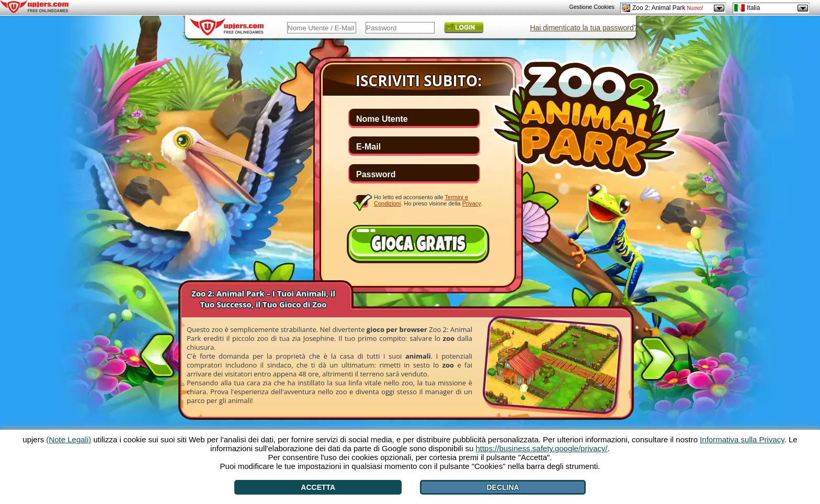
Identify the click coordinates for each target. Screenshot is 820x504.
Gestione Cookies (592, 7)
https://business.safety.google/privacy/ (541, 448)
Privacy (471, 203)
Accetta (318, 487)
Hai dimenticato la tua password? (584, 28)
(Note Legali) (69, 439)
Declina (503, 487)
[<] (157, 353)
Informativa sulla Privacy (742, 439)
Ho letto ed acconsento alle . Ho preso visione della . (428, 200)
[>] (658, 361)
